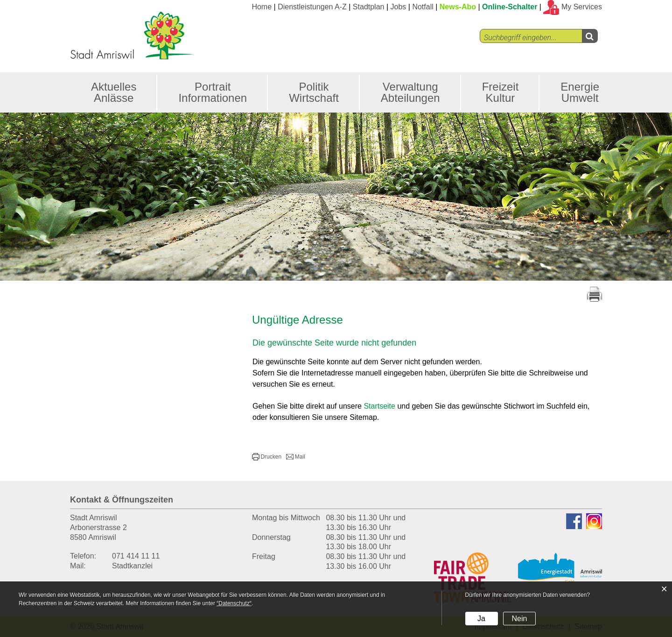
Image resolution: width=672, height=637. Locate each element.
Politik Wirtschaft (314, 92)
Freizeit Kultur (500, 92)
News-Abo (458, 7)
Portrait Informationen (213, 92)
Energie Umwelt (580, 92)
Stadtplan (369, 7)
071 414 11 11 (136, 556)
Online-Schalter (510, 7)
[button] (267, 457)
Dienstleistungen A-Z (312, 7)
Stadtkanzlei (132, 566)
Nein (519, 619)
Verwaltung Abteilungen (410, 92)
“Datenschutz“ (234, 603)
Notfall (423, 7)
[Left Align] (590, 36)
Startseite (379, 406)
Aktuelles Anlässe (114, 92)
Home (262, 7)
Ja (481, 619)
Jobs (399, 7)
